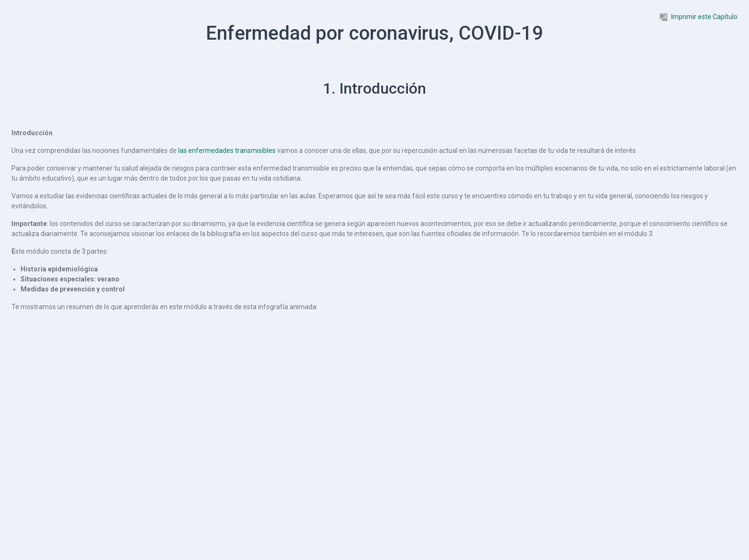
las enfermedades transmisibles (227, 151)
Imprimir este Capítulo (699, 17)
